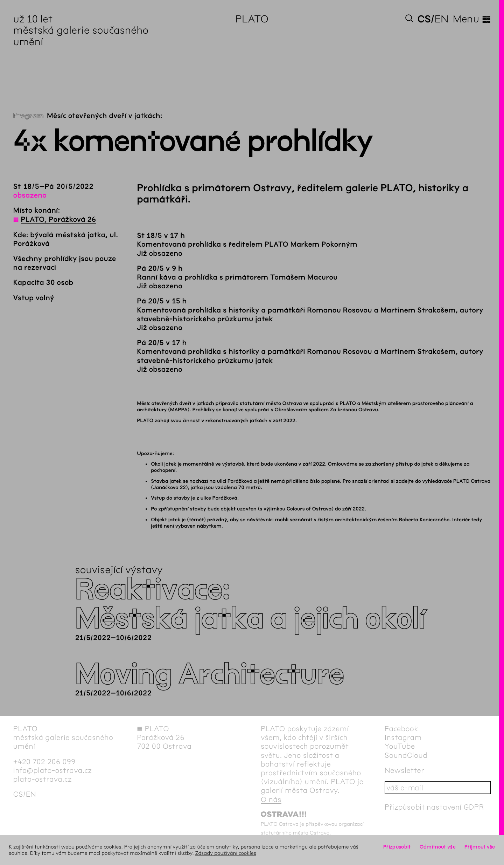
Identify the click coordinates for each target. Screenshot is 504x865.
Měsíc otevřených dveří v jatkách (175, 403)
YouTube (400, 746)
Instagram (403, 738)
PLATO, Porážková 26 (59, 220)
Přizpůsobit (397, 847)
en (442, 19)
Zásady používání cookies (226, 853)
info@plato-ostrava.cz (53, 771)
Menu (472, 19)
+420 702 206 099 (44, 762)
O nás (271, 800)
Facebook (401, 729)
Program (29, 116)
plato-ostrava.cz (43, 779)
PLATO (252, 19)
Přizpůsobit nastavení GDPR (434, 807)
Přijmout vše (480, 847)
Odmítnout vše (438, 847)
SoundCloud (406, 756)
